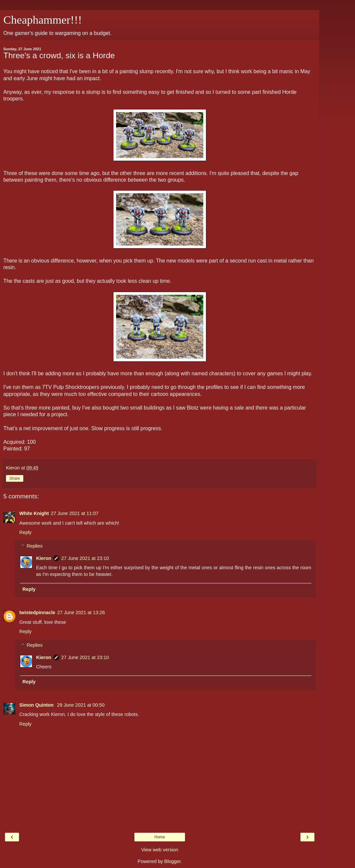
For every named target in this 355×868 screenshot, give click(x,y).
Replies (35, 546)
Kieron (44, 558)
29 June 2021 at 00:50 (81, 705)
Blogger (173, 861)
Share (15, 478)
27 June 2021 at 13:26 (81, 612)
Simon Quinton (37, 705)
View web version (160, 850)
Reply (25, 532)
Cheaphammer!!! (43, 20)
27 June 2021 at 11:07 (75, 513)
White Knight (34, 513)
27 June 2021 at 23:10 (85, 558)
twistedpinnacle (37, 612)
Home (160, 837)
